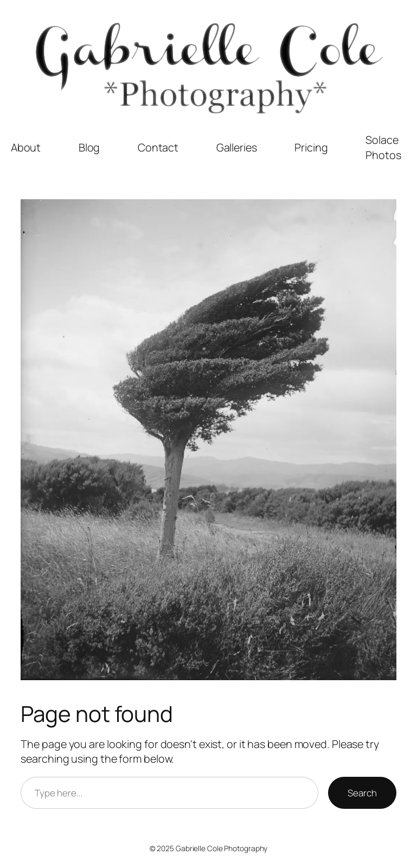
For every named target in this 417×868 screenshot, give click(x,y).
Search (362, 793)
